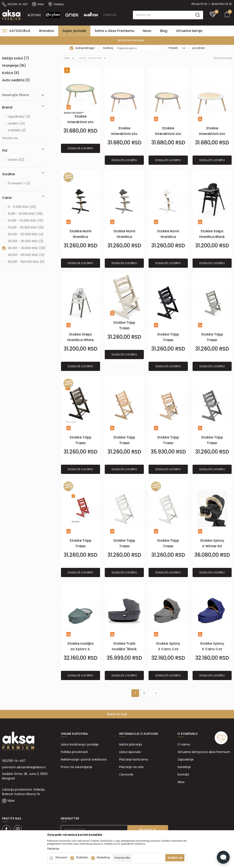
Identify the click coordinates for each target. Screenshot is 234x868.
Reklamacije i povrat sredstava (84, 759)
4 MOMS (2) (17, 130)
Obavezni (61, 857)
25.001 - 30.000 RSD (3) (26, 241)
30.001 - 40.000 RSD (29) (27, 248)
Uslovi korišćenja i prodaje (80, 744)
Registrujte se (222, 4)
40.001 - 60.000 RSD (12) (26, 255)
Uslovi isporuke (130, 752)
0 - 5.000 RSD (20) (22, 207)
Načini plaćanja (131, 744)
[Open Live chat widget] (223, 857)
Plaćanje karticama (134, 759)
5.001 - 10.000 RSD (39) (25, 214)
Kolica (11, 73)
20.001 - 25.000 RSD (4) (26, 234)
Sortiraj (108, 48)
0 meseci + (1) (19, 183)
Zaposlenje (186, 759)
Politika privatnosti (74, 752)
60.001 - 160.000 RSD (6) (26, 262)
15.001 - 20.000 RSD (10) (26, 227)
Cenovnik (126, 774)
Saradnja (184, 767)
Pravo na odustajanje (77, 767)
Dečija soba (16, 58)
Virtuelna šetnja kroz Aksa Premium (204, 752)
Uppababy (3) (19, 116)
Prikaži (173, 48)
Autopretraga (85, 48)
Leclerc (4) (16, 123)
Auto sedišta (16, 80)
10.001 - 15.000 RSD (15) (26, 220)
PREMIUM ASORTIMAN (117, 40)
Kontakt (183, 774)
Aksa (181, 782)
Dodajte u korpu (81, 148)
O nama (184, 744)
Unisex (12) (16, 160)
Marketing (103, 857)
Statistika (82, 857)
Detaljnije (53, 849)
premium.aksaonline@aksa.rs (24, 767)
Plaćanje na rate (131, 767)
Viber (11, 801)
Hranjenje (14, 66)
